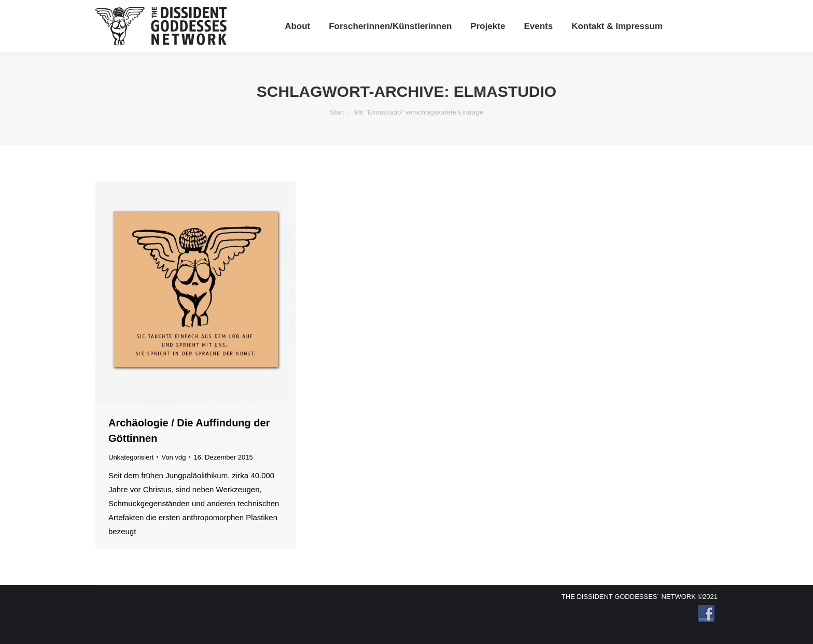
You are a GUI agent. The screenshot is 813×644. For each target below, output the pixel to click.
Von (173, 457)
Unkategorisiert (131, 457)
